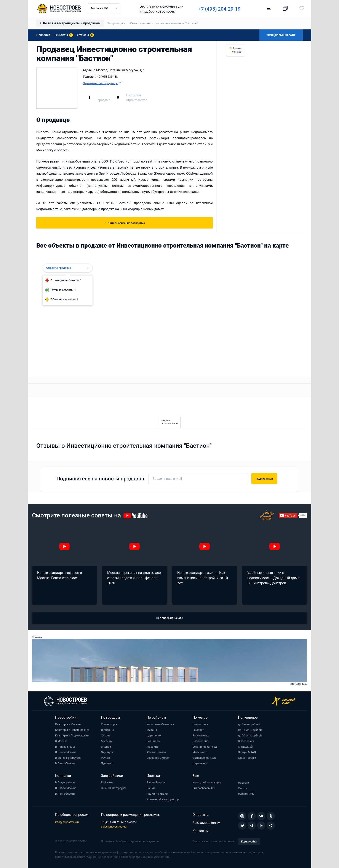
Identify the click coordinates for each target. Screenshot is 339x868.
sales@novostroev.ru (114, 827)
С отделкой (245, 747)
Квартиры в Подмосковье (72, 735)
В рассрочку (246, 741)
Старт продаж (247, 758)
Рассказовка (201, 735)
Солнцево (153, 741)
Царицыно (154, 735)
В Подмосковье (65, 747)
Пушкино (107, 763)
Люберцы (107, 730)
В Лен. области (65, 763)
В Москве (61, 741)
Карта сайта (249, 841)
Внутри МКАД (247, 752)
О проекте (200, 815)
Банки (151, 788)
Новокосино (200, 741)
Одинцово (108, 752)
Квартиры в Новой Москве (72, 730)
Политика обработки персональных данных (130, 841)
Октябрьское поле (204, 758)
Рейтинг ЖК (246, 794)
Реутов (105, 758)
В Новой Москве (66, 752)
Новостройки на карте (207, 782)
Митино (152, 730)
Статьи (243, 788)
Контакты (200, 831)
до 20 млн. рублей (250, 735)
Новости (244, 783)
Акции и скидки (157, 794)
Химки (105, 735)
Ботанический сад (205, 747)
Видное (106, 747)
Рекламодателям (206, 823)
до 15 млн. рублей (250, 730)
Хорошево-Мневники (161, 724)
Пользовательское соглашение (213, 841)
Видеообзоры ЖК (204, 788)
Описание (43, 35)
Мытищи (107, 741)
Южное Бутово (156, 752)
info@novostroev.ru (67, 822)
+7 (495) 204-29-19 (221, 9)
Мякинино (199, 752)
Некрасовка (200, 724)
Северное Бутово (158, 758)
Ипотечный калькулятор (163, 799)
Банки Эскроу (156, 782)
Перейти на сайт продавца (102, 83)
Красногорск (109, 724)
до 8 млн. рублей (249, 724)
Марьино (153, 747)
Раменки (198, 730)
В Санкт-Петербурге (68, 758)
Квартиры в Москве (68, 724)
